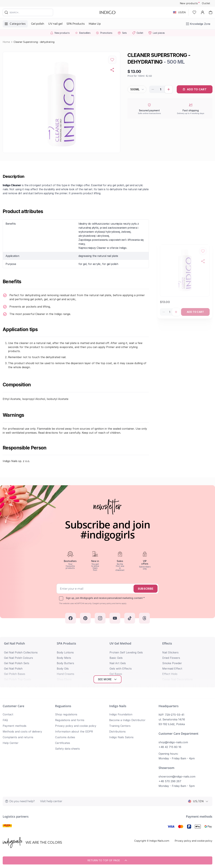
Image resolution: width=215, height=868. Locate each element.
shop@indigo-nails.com (173, 742)
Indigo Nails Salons (121, 737)
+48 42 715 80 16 (170, 747)
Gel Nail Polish (14, 643)
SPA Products (76, 24)
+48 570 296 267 (170, 781)
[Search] (6, 12)
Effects (167, 643)
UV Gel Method (120, 643)
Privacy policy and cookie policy (76, 726)
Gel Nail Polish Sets (17, 663)
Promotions (106, 33)
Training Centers (120, 726)
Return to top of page (107, 860)
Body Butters (65, 663)
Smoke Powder (172, 663)
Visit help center (51, 801)
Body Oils (63, 669)
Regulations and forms (70, 720)
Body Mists (64, 658)
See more (108, 679)
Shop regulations (66, 714)
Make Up (95, 24)
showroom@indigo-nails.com (177, 776)
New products (189, 3)
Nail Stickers (170, 652)
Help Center (11, 743)
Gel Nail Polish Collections (21, 652)
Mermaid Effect (172, 669)
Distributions (117, 732)
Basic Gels (116, 658)
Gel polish (38, 24)
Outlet (206, 3)
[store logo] (108, 12)
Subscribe (146, 589)
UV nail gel (55, 24)
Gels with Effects (121, 669)
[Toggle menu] (15, 24)
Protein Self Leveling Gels (126, 652)
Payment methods (15, 726)
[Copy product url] (112, 70)
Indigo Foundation (121, 714)
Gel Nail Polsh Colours (18, 658)
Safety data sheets (67, 749)
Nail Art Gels (118, 663)
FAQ (5, 720)
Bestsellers (85, 33)
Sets (124, 33)
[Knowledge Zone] (198, 24)
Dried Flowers (171, 658)
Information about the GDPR (74, 732)
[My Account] (203, 12)
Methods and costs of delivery (22, 732)
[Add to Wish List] (112, 60)
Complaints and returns (18, 737)
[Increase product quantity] (169, 89)
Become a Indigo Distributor (127, 720)
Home (6, 42)
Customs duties (65, 737)
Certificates (63, 743)
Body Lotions (65, 652)
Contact (8, 714)
